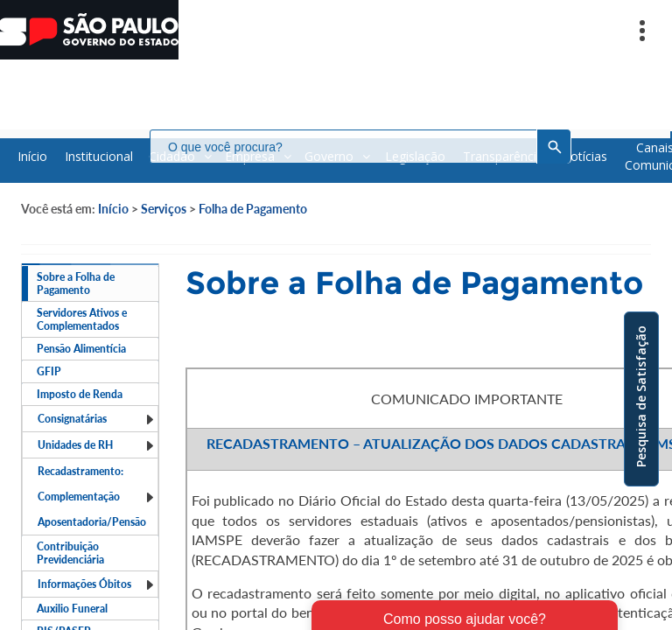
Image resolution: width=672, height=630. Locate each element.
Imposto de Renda (80, 394)
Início (113, 209)
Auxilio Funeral (72, 609)
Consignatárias (96, 419)
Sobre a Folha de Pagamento (76, 283)
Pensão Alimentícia (81, 349)
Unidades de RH (96, 445)
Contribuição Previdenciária (70, 553)
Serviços (164, 209)
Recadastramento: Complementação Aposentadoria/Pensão (96, 497)
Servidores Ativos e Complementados (82, 319)
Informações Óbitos (96, 584)
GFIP (49, 371)
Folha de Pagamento (253, 209)
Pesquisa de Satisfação (641, 396)
